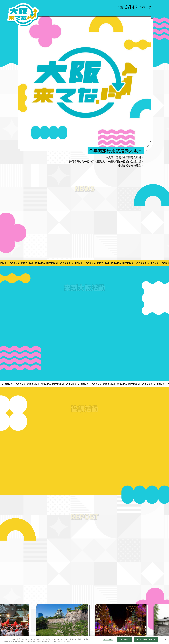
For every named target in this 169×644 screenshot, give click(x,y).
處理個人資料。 (69, 630)
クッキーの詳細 (108, 640)
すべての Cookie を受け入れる (146, 640)
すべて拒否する (125, 640)
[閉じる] (165, 640)
